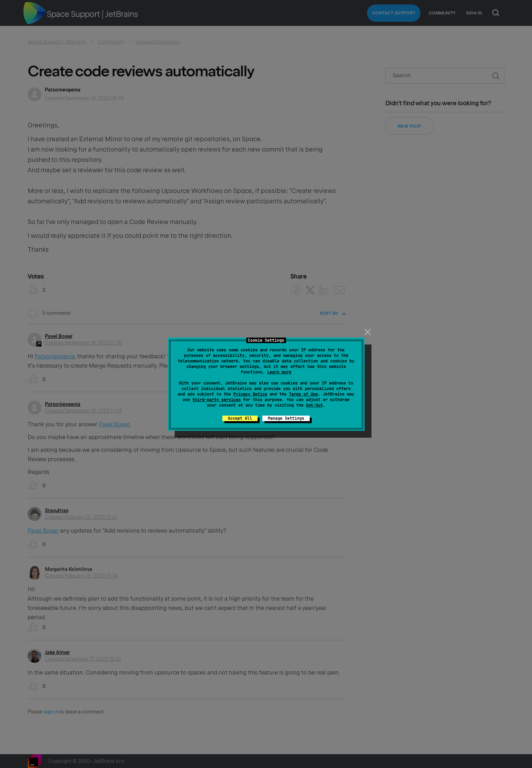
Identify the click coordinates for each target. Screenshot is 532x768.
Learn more (279, 372)
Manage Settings (286, 418)
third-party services (216, 400)
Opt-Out (314, 405)
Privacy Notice (250, 394)
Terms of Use (303, 394)
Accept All (240, 418)
